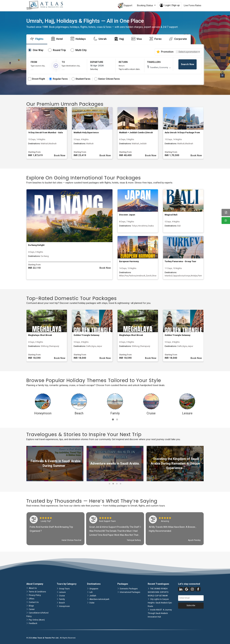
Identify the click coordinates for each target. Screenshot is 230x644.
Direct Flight (36, 79)
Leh (91, 592)
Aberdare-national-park (99, 599)
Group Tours (64, 589)
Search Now (188, 64)
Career (32, 609)
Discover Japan (127, 215)
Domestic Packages (129, 589)
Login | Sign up (170, 5)
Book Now (60, 155)
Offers (32, 599)
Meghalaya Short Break (40, 335)
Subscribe (191, 605)
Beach (62, 603)
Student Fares (81, 79)
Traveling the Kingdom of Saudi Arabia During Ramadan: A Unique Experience (175, 463)
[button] (113, 419)
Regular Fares (58, 79)
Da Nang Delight (36, 245)
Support (125, 6)
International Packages (130, 592)
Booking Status (145, 5)
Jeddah (93, 596)
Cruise (62, 596)
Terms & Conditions (37, 592)
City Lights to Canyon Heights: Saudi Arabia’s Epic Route (160, 603)
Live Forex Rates (193, 5)
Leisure (62, 592)
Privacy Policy (35, 595)
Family (62, 599)
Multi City (81, 50)
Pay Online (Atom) (37, 620)
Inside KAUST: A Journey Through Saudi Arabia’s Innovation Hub (160, 613)
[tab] (37, 39)
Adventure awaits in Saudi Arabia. (115, 463)
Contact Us (34, 602)
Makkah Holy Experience (86, 132)
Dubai (92, 603)
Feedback (33, 623)
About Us (33, 588)
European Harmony (129, 261)
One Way (38, 50)
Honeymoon (64, 606)
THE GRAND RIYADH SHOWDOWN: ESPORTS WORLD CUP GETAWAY (158, 592)
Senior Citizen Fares (107, 79)
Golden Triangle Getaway (86, 335)
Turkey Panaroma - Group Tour (180, 261)
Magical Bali (171, 215)
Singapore (94, 589)
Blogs (31, 606)
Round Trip (59, 50)
